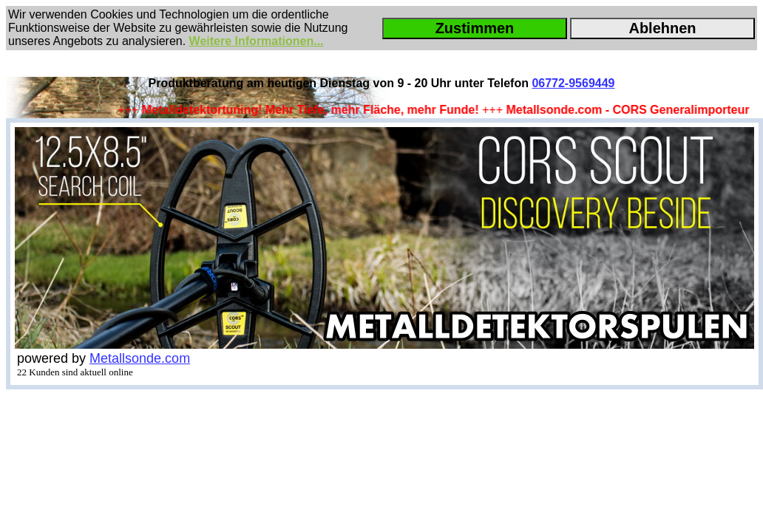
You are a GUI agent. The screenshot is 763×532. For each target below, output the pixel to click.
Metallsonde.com (140, 358)
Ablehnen (662, 28)
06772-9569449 (573, 83)
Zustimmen (475, 28)
